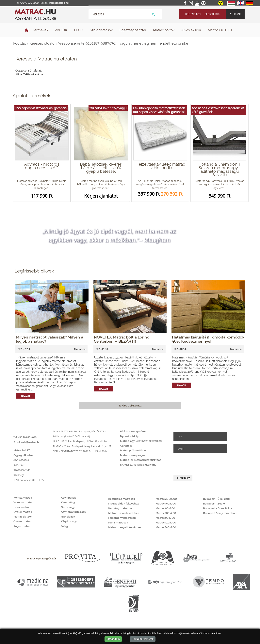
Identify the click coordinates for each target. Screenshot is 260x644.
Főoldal (19, 43)
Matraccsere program (134, 455)
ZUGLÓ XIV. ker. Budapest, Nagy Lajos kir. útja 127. (82, 446)
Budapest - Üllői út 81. (217, 499)
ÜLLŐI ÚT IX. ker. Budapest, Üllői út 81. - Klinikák (81, 441)
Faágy (65, 526)
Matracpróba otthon (133, 450)
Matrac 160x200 (166, 504)
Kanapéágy (68, 502)
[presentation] (203, 464)
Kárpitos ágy (69, 521)
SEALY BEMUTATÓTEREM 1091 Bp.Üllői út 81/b (80, 451)
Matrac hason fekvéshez (124, 513)
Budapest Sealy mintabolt (220, 513)
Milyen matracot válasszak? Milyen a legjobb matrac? (49, 339)
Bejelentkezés (193, 14)
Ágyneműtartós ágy (73, 512)
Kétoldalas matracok (122, 499)
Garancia (126, 446)
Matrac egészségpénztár (42, 558)
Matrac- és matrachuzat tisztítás (141, 460)
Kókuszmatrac (23, 498)
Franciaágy (68, 517)
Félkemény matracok (122, 518)
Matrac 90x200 (165, 518)
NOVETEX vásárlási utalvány (138, 465)
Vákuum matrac (24, 502)
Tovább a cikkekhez (130, 405)
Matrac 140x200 (166, 527)
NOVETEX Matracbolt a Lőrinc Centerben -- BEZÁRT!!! (122, 339)
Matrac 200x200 (166, 499)
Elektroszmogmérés (133, 431)
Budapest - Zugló (214, 504)
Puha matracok (118, 522)
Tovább (25, 396)
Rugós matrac (22, 526)
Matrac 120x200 (166, 522)
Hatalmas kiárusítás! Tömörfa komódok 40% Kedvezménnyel (208, 339)
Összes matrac (23, 521)
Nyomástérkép (130, 436)
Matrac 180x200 (166, 513)
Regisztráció (212, 14)
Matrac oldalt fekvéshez (123, 504)
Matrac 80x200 (165, 508)
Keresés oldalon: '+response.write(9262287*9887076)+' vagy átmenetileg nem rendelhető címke (109, 43)
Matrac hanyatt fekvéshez (125, 527)
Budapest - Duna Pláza (218, 508)
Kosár (235, 14)
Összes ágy (68, 507)
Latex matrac (22, 507)
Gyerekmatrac (23, 512)
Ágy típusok (68, 498)
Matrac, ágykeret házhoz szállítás (141, 441)
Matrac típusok (23, 517)
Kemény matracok (120, 508)
